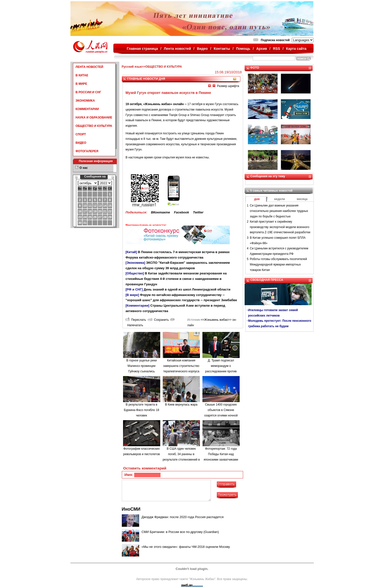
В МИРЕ (81, 84)
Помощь (243, 49)
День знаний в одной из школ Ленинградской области (187, 289)
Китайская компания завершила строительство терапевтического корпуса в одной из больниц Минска (181, 371)
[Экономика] (135, 263)
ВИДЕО (81, 143)
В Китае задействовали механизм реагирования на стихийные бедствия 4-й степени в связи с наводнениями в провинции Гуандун (176, 279)
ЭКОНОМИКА (85, 101)
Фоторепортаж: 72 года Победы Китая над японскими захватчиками (221, 454)
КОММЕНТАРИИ (87, 109)
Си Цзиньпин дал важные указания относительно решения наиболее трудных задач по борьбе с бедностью (279, 211)
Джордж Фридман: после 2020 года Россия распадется (183, 517)
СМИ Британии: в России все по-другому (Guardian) (180, 532)
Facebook (181, 212)
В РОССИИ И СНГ (88, 92)
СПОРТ (81, 134)
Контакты (222, 49)
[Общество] (135, 273)
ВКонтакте (160, 212)
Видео (202, 49)
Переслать (136, 320)
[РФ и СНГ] (134, 289)
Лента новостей (177, 49)
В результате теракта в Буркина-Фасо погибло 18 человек (141, 410)
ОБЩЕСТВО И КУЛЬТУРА (94, 126)
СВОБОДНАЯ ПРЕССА (267, 280)
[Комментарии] (137, 306)
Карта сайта (296, 49)
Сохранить (158, 320)
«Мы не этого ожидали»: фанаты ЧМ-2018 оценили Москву (186, 547)
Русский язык (132, 67)
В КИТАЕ (82, 75)
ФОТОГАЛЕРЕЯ (87, 151)
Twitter (198, 212)
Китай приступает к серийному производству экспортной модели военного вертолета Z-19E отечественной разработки (280, 227)
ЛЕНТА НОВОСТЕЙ (90, 67)
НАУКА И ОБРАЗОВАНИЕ (94, 118)
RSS (276, 49)
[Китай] (131, 252)
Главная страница (142, 49)
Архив (262, 49)
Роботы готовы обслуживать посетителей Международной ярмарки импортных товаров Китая (278, 264)
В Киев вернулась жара (181, 405)
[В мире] (132, 295)
